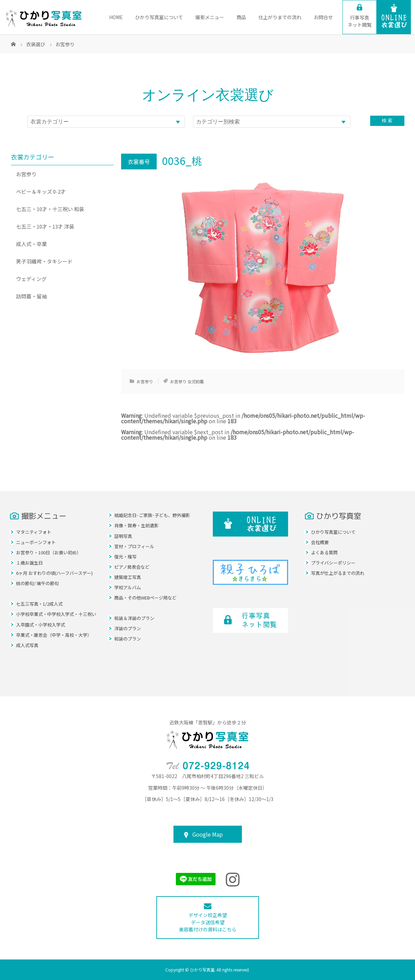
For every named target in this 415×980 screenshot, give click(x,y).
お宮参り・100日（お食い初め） (49, 552)
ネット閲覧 (360, 21)
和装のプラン (128, 639)
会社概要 (320, 542)
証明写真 (123, 536)
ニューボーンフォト (36, 542)
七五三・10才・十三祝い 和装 (50, 209)
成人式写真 (27, 645)
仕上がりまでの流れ (280, 17)
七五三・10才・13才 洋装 (45, 226)
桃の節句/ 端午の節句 (37, 583)
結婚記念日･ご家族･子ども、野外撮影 (152, 515)
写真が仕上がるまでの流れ (338, 573)
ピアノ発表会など (132, 567)
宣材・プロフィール (134, 546)
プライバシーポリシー (333, 563)
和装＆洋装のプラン (134, 618)
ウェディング (31, 279)
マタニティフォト (34, 532)
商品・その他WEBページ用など (145, 598)
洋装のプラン (128, 628)
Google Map (207, 834)
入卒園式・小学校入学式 (41, 625)
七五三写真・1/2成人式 (39, 604)
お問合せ (323, 17)
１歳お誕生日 (29, 563)
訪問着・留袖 (31, 296)
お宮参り (145, 381)
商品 (241, 17)
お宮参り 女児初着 (187, 381)
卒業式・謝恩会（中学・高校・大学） (54, 635)
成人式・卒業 (31, 244)
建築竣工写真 (128, 577)
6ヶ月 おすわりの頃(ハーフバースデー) (54, 573)
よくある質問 (324, 552)
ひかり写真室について (159, 17)
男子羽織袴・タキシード (44, 261)
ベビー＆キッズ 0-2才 (41, 191)
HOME (116, 17)
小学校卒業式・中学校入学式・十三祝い (56, 614)
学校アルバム (128, 587)
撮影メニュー (210, 17)
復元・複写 (125, 557)
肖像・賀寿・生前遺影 (137, 525)
